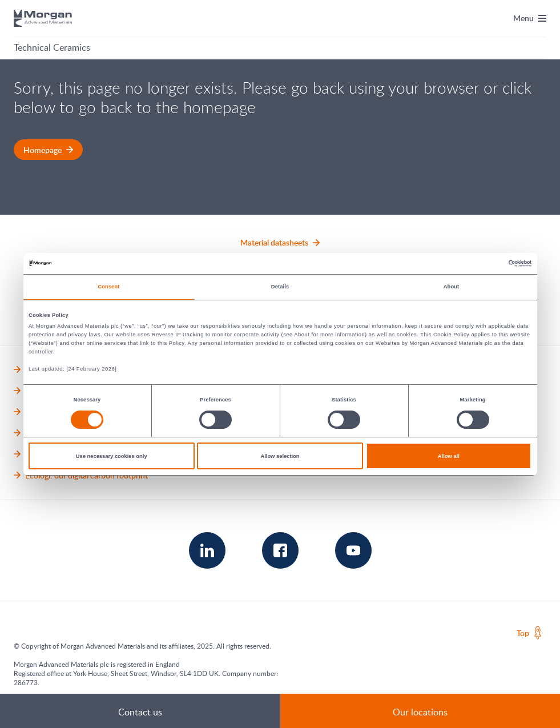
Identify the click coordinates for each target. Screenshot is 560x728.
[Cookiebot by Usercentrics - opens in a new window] (482, 264)
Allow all (449, 456)
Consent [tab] (108, 287)
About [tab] (452, 287)
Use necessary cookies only (112, 456)
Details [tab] (280, 287)
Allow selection (280, 456)
